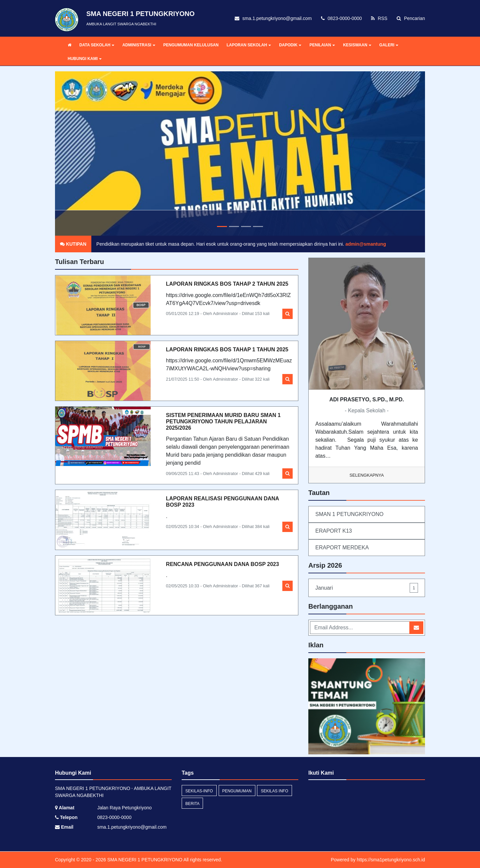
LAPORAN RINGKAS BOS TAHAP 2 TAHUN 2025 (227, 284)
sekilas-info (199, 791)
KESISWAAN (357, 45)
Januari (367, 588)
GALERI (389, 45)
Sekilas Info (274, 791)
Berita (192, 804)
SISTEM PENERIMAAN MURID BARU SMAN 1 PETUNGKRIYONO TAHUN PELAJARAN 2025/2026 (223, 421)
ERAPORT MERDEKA (342, 547)
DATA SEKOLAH (97, 45)
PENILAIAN (322, 45)
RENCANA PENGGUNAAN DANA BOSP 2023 (222, 564)
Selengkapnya (367, 475)
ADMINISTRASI (139, 45)
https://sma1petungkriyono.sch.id (391, 860)
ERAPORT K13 (334, 531)
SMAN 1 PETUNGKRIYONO (349, 514)
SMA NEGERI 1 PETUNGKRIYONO (144, 860)
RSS (379, 18)
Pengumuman (237, 791)
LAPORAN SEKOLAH (249, 45)
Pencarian (411, 18)
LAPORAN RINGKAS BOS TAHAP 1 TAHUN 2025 (227, 349)
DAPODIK (290, 45)
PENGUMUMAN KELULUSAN (191, 45)
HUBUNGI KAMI (85, 59)
